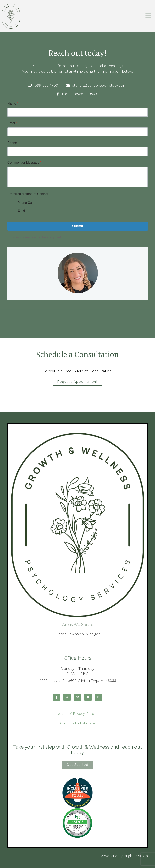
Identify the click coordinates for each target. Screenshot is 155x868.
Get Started (77, 765)
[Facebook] (57, 697)
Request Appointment (77, 382)
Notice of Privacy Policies (77, 713)
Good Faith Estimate (78, 723)
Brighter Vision (136, 856)
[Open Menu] (148, 16)
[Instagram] (67, 697)
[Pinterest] (77, 697)
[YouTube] (88, 697)
